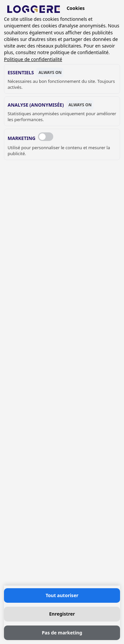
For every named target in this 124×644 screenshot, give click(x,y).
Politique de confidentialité (33, 59)
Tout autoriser (62, 595)
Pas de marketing (62, 633)
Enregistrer (62, 614)
